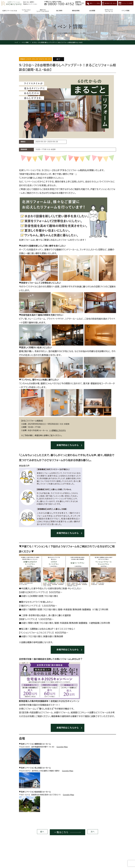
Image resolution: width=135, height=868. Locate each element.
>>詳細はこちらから (57, 430)
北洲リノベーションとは (10, 11)
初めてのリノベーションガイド (43, 11)
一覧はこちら (60, 832)
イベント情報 (125, 11)
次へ (93, 832)
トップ (16, 42)
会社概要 (92, 11)
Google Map (62, 747)
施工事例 (59, 11)
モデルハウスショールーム (109, 11)
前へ (42, 832)
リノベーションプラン (26, 11)
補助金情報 (76, 11)
